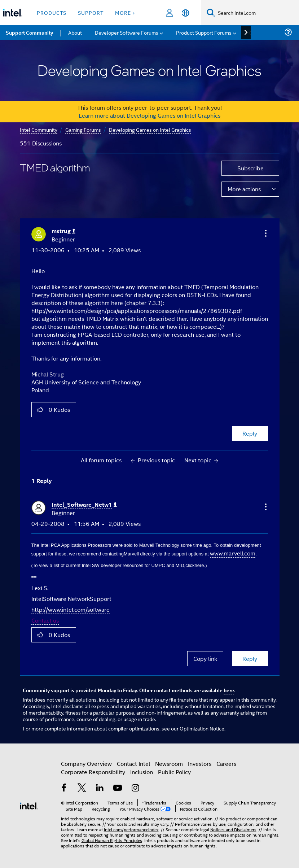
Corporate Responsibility (93, 772)
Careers (226, 764)
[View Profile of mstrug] (63, 231)
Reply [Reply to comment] (250, 658)
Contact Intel (133, 764)
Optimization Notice (202, 728)
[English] (186, 13)
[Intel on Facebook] (64, 788)
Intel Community (39, 129)
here (229, 690)
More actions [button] (244, 189)
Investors (200, 764)
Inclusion (142, 772)
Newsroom (169, 764)
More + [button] (125, 12)
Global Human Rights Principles (112, 840)
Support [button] (91, 12)
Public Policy (174, 772)
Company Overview (86, 764)
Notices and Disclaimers (233, 829)
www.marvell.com (233, 553)
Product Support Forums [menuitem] (204, 32)
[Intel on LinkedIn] (100, 788)
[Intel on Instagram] (136, 788)
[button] (265, 233)
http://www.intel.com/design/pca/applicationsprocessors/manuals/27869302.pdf (137, 311)
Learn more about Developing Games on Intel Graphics (149, 115)
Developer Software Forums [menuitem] (127, 32)
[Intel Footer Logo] (29, 805)
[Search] (211, 12)
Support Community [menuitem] (29, 32)
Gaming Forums (83, 129)
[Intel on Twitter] (82, 788)
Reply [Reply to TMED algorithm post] (250, 433)
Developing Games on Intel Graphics (150, 129)
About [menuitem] (75, 32)
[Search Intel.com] (257, 13)
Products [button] (52, 12)
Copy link (205, 658)
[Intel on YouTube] (118, 788)
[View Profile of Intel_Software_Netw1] (84, 505)
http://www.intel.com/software (71, 609)
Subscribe (250, 168)
